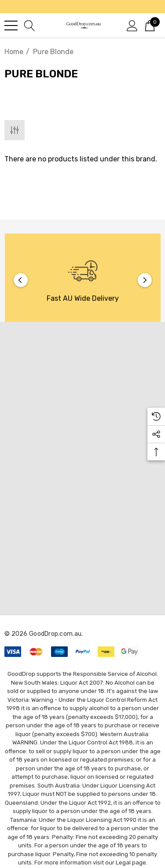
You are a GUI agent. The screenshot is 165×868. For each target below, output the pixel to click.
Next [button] (145, 280)
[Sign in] (132, 25)
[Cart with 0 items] (150, 25)
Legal (123, 863)
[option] (83, 280)
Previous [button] (21, 280)
